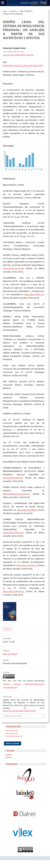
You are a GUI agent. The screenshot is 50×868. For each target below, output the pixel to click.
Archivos (14, 11)
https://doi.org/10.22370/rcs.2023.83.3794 (23, 66)
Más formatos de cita (13, 716)
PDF (8, 629)
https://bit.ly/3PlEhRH (27, 510)
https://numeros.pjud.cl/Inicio (17, 494)
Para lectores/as (12, 731)
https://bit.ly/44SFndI (13, 478)
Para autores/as (12, 733)
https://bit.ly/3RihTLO (34, 294)
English (8, 755)
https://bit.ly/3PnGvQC (14, 533)
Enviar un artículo (13, 743)
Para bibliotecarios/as (14, 736)
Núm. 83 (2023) (26, 11)
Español (9, 757)
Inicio (5, 11)
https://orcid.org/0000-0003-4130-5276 (18, 55)
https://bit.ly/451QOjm (14, 268)
